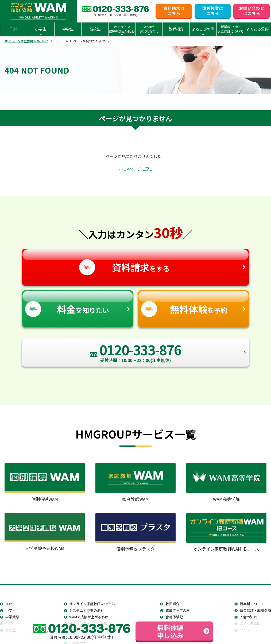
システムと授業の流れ (87, 610)
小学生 (11, 610)
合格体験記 (174, 617)
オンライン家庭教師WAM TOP (26, 41)
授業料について (252, 604)
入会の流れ (248, 617)
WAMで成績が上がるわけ (89, 617)
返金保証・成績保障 (255, 610)
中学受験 (12, 617)
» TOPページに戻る (136, 169)
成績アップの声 (178, 610)
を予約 (194, 304)
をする (135, 262)
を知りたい (78, 304)
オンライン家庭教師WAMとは (92, 604)
